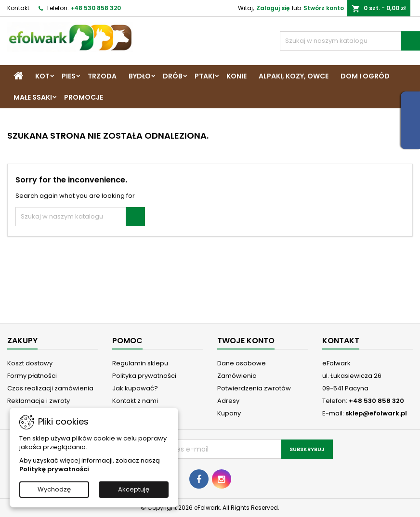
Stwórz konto (324, 8)
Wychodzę (54, 489)
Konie (236, 76)
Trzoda (102, 76)
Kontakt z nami (135, 401)
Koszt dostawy (30, 363)
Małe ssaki (33, 97)
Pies (69, 76)
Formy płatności (32, 376)
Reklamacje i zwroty (39, 401)
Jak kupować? (135, 388)
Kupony (229, 413)
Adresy (228, 401)
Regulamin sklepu (140, 363)
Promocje (84, 97)
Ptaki (204, 76)
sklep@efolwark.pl (376, 413)
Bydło (140, 76)
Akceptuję (134, 489)
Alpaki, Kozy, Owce (294, 76)
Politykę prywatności (54, 469)
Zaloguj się (273, 8)
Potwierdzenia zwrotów (254, 388)
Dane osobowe (242, 363)
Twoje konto (246, 341)
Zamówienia (237, 376)
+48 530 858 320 (96, 8)
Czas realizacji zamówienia (50, 388)
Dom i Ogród (365, 76)
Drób (173, 76)
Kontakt (18, 8)
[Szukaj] (350, 41)
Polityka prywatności (144, 376)
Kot (42, 76)
